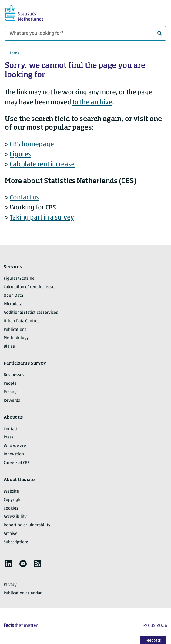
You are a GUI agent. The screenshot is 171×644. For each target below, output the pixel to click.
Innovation (14, 454)
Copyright (13, 500)
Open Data (13, 296)
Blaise (9, 346)
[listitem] (8, 564)
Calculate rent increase (42, 165)
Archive (11, 534)
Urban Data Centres (22, 321)
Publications (15, 330)
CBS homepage (32, 145)
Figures (20, 155)
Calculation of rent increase (29, 287)
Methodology (16, 338)
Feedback (153, 641)
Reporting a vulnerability (27, 525)
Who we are (15, 446)
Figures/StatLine (19, 279)
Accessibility (15, 517)
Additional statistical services (31, 313)
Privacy (10, 392)
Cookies (11, 509)
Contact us (24, 198)
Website (11, 492)
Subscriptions (16, 542)
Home (14, 53)
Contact (11, 429)
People (10, 384)
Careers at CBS (17, 463)
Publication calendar (23, 593)
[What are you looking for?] (85, 33)
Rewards (12, 401)
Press (8, 437)
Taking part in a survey (42, 218)
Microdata (13, 304)
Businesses (14, 375)
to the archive (92, 103)
